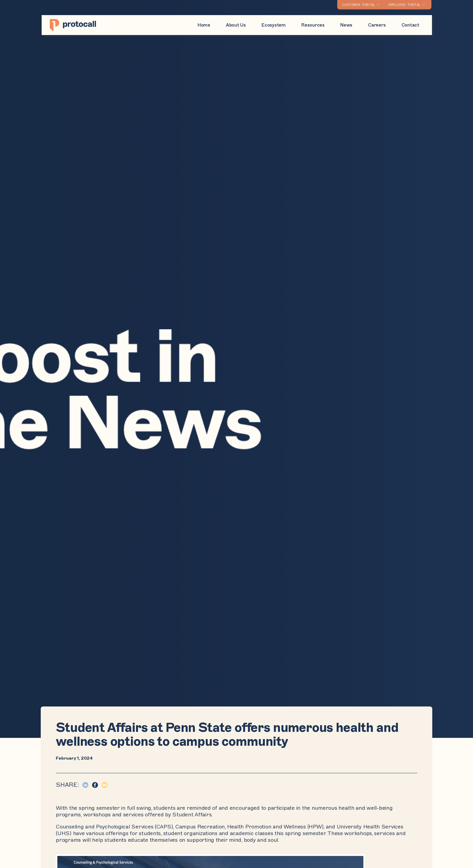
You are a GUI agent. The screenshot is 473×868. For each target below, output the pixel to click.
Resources (313, 25)
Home (204, 25)
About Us (236, 25)
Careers (377, 25)
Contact (410, 25)
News (346, 25)
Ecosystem (274, 25)
